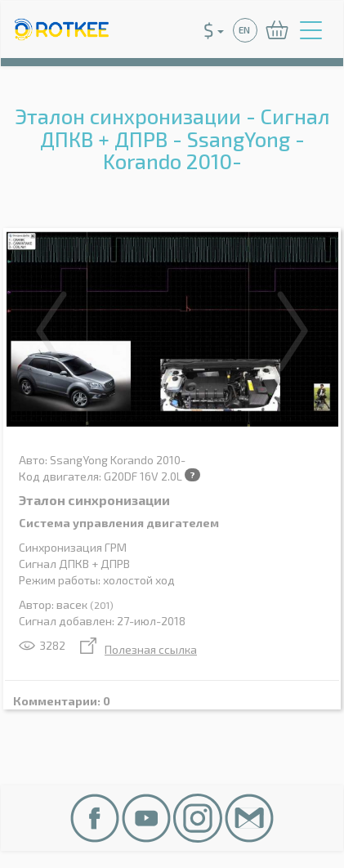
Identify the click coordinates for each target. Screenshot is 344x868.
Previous (51, 331)
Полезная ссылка (138, 649)
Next (293, 331)
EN (244, 30)
